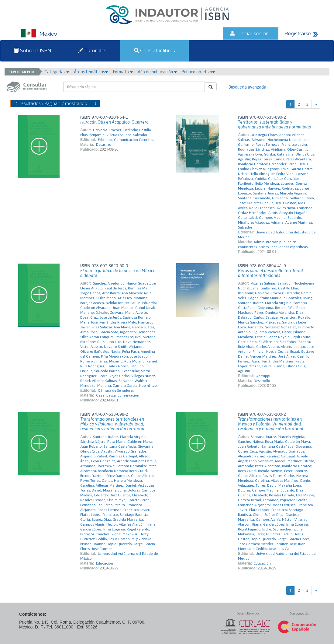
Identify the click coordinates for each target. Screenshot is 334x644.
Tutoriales (93, 51)
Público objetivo (198, 72)
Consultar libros (155, 51)
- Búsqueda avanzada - (247, 87)
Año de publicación (157, 72)
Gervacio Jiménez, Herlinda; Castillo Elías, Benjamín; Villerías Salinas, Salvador (116, 132)
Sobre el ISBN (33, 51)
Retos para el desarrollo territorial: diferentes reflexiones (271, 273)
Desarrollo (262, 381)
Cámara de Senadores (116, 390)
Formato (123, 72)
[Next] (316, 104)
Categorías (57, 72)
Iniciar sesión (254, 33)
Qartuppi (263, 376)
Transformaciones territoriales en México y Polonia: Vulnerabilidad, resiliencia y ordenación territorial (113, 424)
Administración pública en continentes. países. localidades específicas (273, 244)
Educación (105, 563)
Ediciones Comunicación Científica (126, 140)
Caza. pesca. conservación (118, 395)
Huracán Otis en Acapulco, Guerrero (114, 122)
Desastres (104, 145)
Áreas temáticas (91, 72)
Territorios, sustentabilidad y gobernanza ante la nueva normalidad (275, 124)
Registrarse (298, 33)
